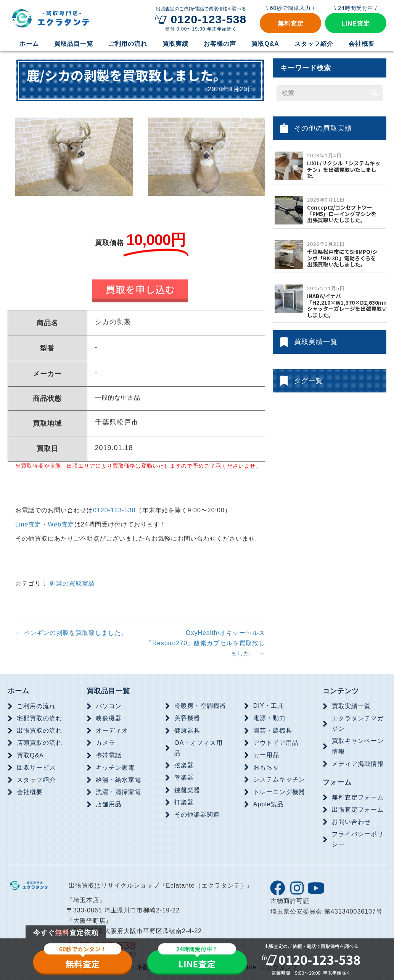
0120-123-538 (114, 510)
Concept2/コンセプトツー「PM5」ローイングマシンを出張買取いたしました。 (342, 214)
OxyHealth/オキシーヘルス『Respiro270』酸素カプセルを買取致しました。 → (205, 643)
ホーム (18, 691)
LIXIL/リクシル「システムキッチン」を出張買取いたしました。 (344, 170)
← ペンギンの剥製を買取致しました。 (71, 633)
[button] (290, 23)
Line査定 (28, 524)
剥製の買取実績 (72, 584)
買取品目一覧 (108, 691)
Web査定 (61, 524)
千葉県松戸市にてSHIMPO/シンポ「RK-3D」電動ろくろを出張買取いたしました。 (342, 258)
